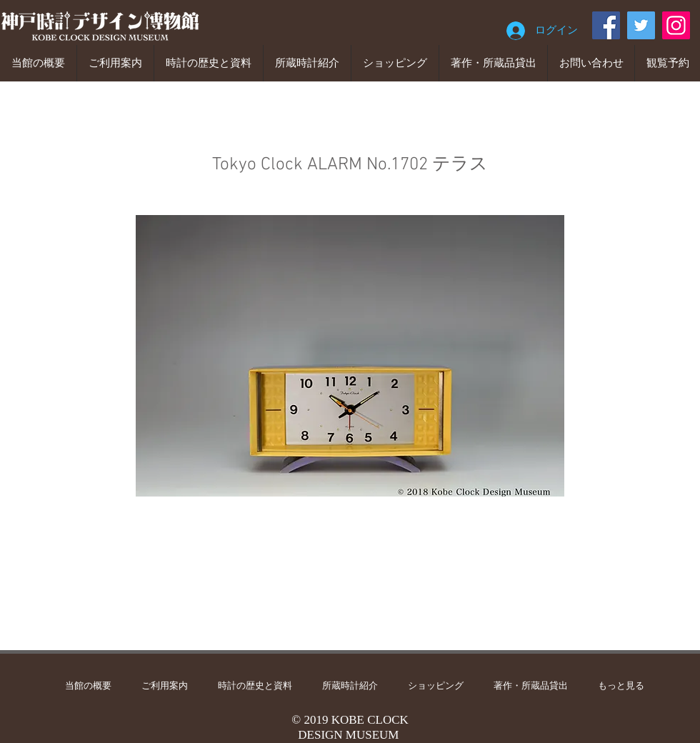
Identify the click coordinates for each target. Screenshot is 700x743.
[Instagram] (676, 25)
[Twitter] (641, 25)
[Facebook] (606, 25)
